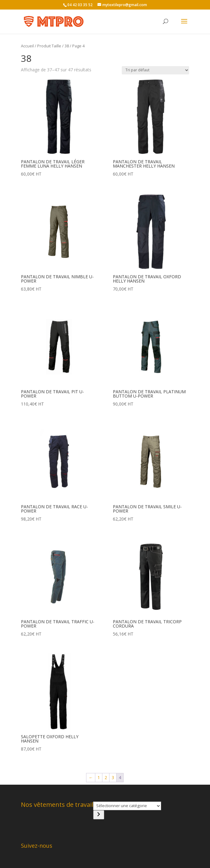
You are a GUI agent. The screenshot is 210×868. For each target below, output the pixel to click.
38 (67, 46)
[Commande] (155, 70)
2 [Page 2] (106, 777)
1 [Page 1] (99, 777)
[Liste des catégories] (127, 806)
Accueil (27, 46)
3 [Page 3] (113, 777)
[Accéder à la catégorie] (99, 815)
